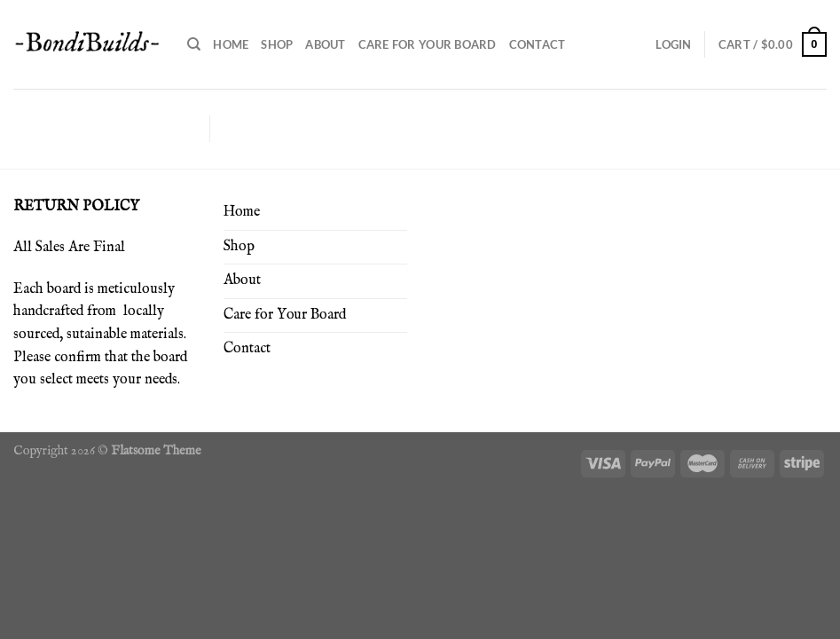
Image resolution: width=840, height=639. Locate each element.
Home (231, 44)
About (325, 44)
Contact (538, 44)
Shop (277, 44)
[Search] (194, 44)
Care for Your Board (428, 44)
